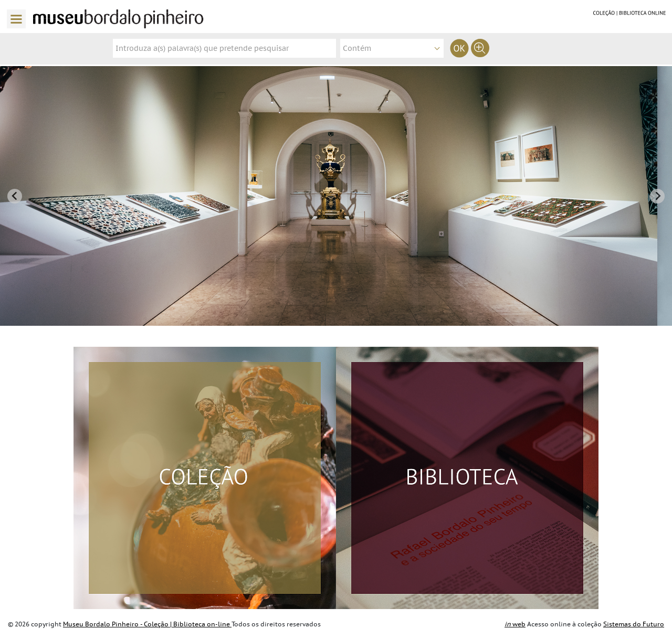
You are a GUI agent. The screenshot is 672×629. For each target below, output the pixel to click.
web (515, 624)
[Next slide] (657, 196)
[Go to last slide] (15, 196)
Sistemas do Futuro (634, 624)
